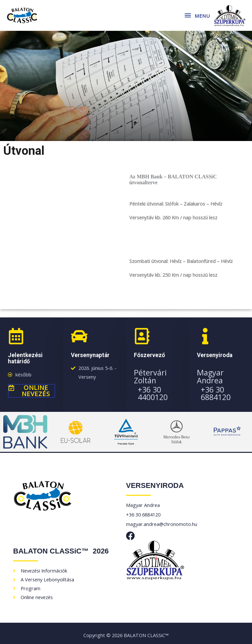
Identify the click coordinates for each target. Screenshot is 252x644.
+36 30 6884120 (216, 393)
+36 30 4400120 (153, 393)
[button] (31, 391)
